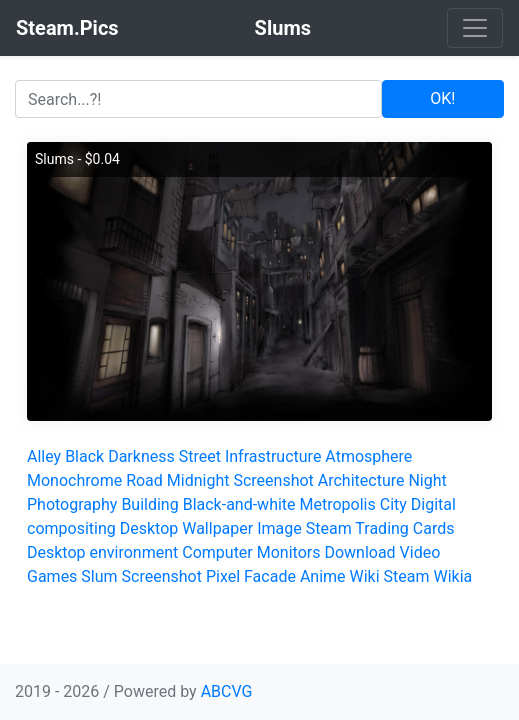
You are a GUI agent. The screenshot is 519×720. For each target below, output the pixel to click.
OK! (442, 98)
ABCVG (227, 691)
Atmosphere (368, 456)
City (393, 504)
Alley (44, 456)
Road (144, 480)
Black (84, 456)
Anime (323, 576)
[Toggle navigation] (475, 28)
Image (279, 528)
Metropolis (338, 504)
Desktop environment (102, 552)
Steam (407, 576)
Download (359, 552)
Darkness (141, 456)
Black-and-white (239, 504)
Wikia (453, 576)
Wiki (365, 576)
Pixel (223, 576)
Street (200, 456)
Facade (270, 576)
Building (149, 504)
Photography (72, 504)
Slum (99, 576)
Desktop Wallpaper (187, 528)
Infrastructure (273, 456)
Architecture (361, 480)
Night (427, 480)
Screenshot (273, 480)
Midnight (198, 480)
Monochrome (74, 480)
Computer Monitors (251, 552)
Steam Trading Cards (380, 528)
